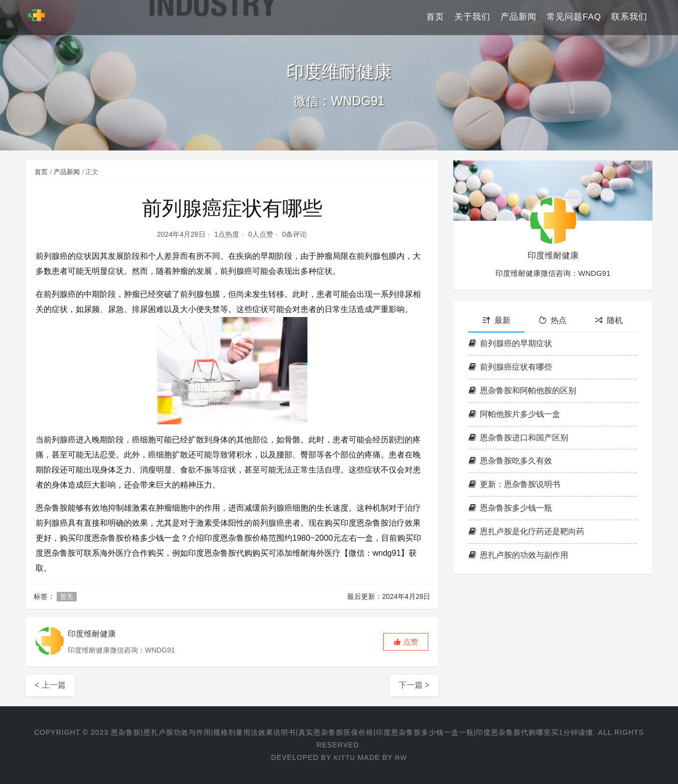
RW (401, 757)
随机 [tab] (609, 320)
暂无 (67, 597)
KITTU (344, 757)
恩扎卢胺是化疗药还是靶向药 (526, 531)
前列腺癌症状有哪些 (510, 367)
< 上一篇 (50, 685)
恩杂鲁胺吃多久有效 (510, 461)
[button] (406, 642)
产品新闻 (519, 17)
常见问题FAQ (574, 17)
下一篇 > (414, 685)
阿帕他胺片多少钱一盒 (514, 414)
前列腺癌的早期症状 (510, 343)
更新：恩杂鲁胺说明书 (514, 484)
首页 (435, 17)
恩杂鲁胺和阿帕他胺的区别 (522, 390)
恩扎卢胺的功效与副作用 (518, 555)
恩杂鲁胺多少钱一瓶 (510, 508)
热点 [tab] (553, 320)
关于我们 (472, 17)
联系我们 (629, 17)
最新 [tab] (496, 320)
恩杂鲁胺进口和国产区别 (518, 438)
